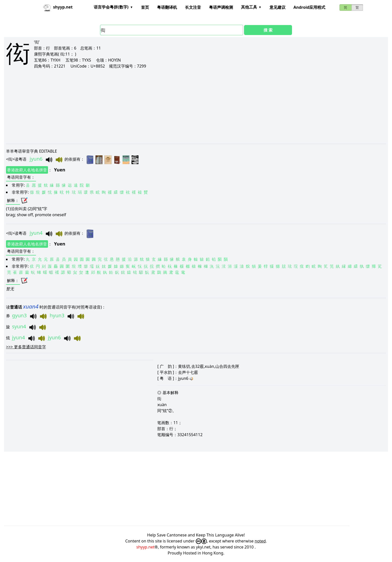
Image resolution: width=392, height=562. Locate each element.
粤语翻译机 (167, 7)
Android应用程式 (309, 7)
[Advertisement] (156, 106)
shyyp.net (145, 547)
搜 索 (268, 30)
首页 (145, 7)
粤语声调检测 (221, 7)
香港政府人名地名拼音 (27, 170)
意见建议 (277, 7)
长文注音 (193, 7)
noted (260, 541)
